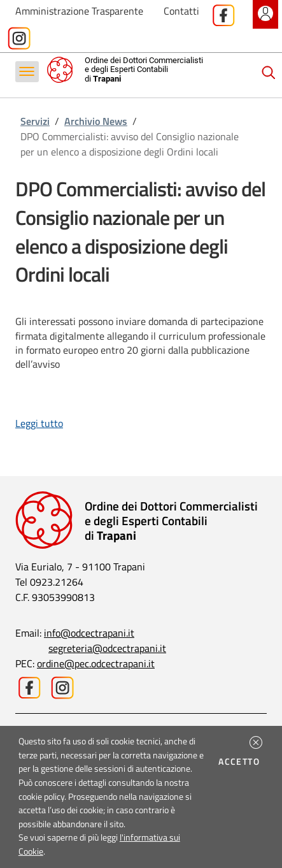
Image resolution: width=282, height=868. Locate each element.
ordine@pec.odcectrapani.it (96, 663)
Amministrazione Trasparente (79, 11)
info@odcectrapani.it (89, 633)
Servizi (35, 121)
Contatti (181, 11)
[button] (256, 742)
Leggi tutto (39, 423)
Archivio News (96, 121)
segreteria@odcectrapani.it (107, 648)
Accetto (241, 762)
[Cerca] (269, 73)
